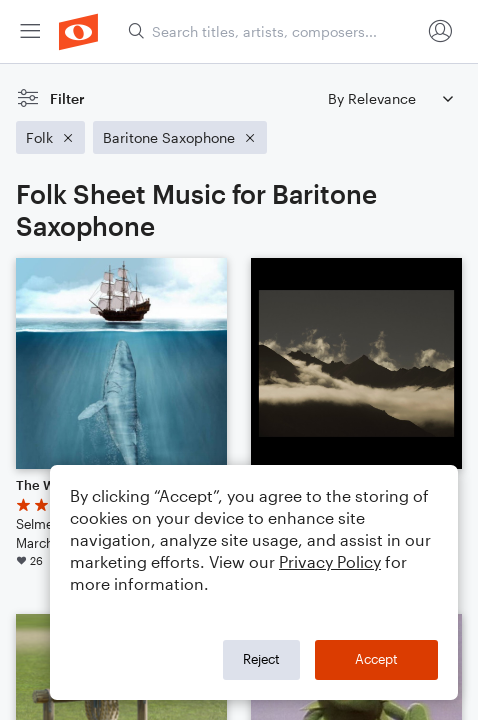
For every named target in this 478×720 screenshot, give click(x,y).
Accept (376, 659)
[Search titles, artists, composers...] (274, 31)
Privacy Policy (330, 561)
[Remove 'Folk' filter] (50, 137)
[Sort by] (390, 98)
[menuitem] (30, 31)
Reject (261, 659)
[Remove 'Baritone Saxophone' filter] (180, 137)
